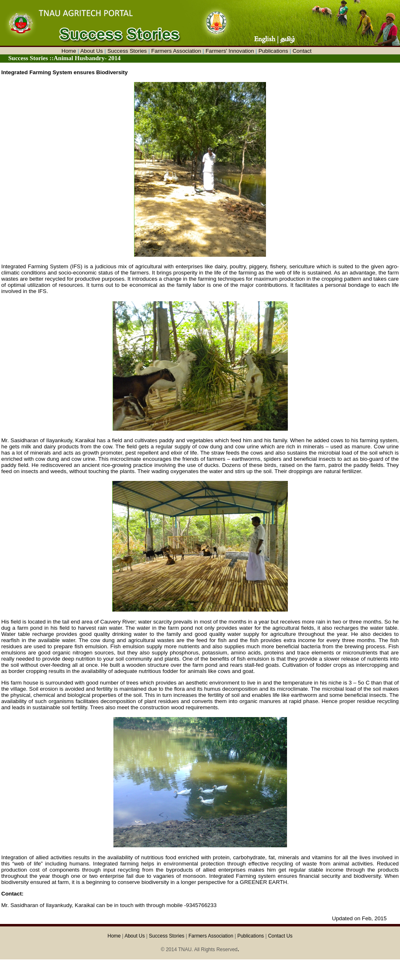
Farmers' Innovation (229, 51)
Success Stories (127, 51)
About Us (92, 51)
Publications (273, 51)
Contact (302, 51)
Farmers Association (176, 51)
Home (69, 51)
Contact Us (280, 936)
